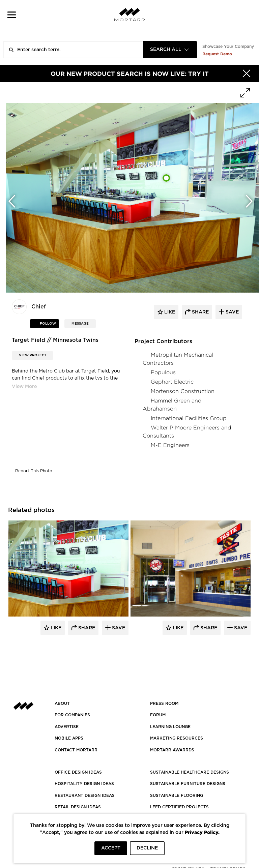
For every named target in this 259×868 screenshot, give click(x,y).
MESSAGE (80, 324)
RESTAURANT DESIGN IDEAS (85, 796)
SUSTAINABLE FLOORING (177, 796)
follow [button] (47, 324)
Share (86, 628)
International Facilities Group (189, 418)
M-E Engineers (170, 445)
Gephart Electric (172, 382)
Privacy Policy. (202, 832)
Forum (158, 715)
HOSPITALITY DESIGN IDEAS (84, 784)
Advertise (67, 727)
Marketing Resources (177, 738)
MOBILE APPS (69, 738)
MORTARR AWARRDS (172, 750)
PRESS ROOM (164, 704)
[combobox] (170, 50)
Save (118, 628)
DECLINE (147, 848)
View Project (33, 355)
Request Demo (217, 54)
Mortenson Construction (183, 391)
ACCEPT (111, 848)
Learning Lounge (170, 727)
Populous (163, 372)
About (62, 704)
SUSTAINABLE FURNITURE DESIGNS (188, 784)
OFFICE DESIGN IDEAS (78, 772)
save (232, 312)
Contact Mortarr (76, 750)
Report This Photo (34, 471)
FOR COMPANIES (72, 715)
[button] (12, 15)
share (200, 312)
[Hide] (247, 73)
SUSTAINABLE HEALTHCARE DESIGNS (190, 772)
